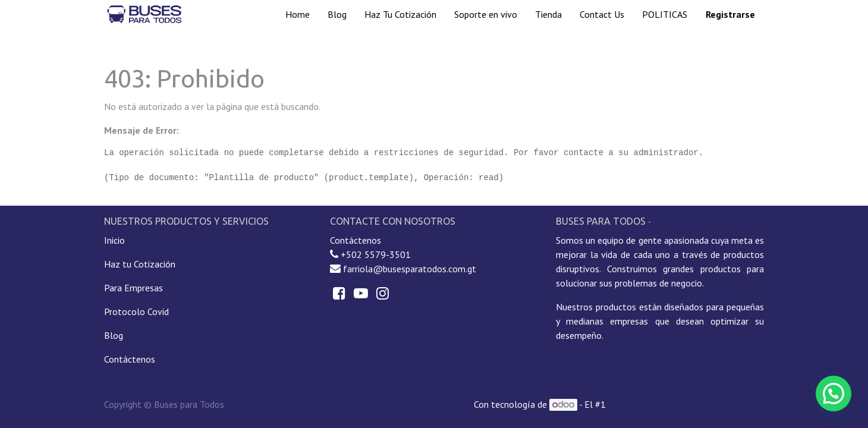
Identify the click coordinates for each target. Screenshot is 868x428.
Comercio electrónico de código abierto (686, 404)
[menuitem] (298, 14)
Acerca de (672, 222)
